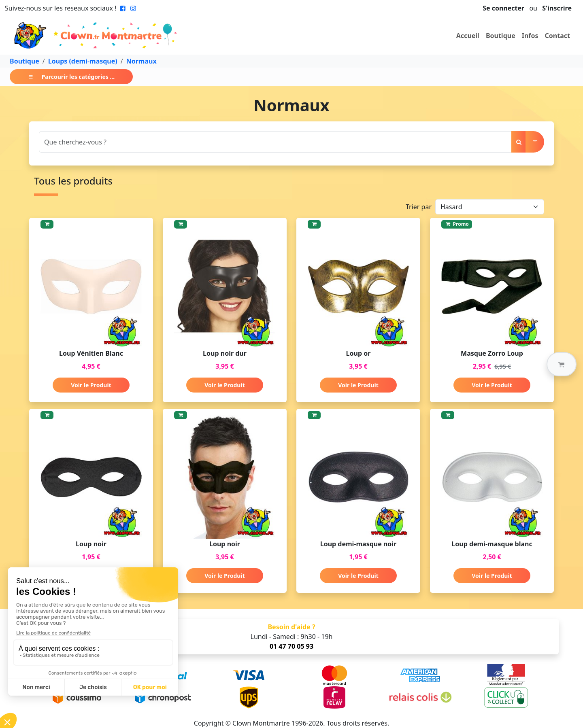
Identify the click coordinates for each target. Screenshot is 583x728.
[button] (562, 364)
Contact (557, 36)
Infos (530, 36)
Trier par (419, 207)
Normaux (141, 61)
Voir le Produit (91, 385)
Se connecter (503, 8)
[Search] (275, 142)
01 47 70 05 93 (291, 646)
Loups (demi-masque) (83, 61)
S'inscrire (557, 8)
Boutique (501, 36)
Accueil (468, 36)
